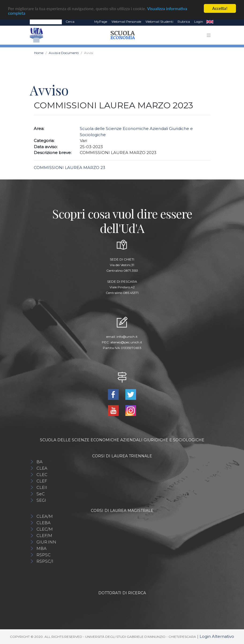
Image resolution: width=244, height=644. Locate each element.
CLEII (42, 487)
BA (40, 462)
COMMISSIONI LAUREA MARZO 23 (70, 168)
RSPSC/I (45, 561)
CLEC (42, 475)
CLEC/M (45, 529)
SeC (41, 494)
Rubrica (184, 22)
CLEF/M (44, 536)
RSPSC (44, 555)
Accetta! (220, 8)
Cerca (70, 22)
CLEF (42, 481)
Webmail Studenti (159, 22)
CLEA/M (45, 516)
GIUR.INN (46, 542)
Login (199, 22)
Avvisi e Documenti (64, 53)
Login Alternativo (217, 636)
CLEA (42, 468)
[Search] (46, 22)
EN (210, 22)
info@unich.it (127, 337)
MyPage (101, 22)
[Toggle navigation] (209, 35)
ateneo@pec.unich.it (126, 342)
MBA (42, 548)
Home (39, 53)
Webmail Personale (126, 22)
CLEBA (44, 523)
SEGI (41, 500)
